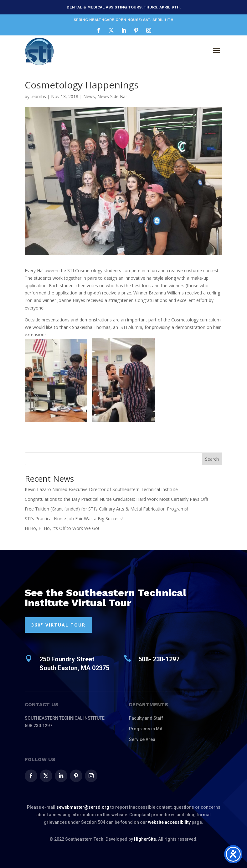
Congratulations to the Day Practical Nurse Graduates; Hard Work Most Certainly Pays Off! (116, 499)
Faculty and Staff (146, 718)
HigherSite (145, 839)
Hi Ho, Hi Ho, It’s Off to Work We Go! (62, 528)
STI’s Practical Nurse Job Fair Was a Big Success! (74, 519)
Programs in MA (146, 729)
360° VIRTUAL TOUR (58, 625)
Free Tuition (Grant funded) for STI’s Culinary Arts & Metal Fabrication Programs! (106, 509)
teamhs (38, 96)
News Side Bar (112, 96)
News (89, 96)
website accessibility (169, 822)
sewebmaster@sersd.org (83, 807)
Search (212, 459)
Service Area (142, 739)
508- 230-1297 (159, 659)
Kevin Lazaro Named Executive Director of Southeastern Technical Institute (101, 489)
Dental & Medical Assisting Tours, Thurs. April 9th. (124, 7)
